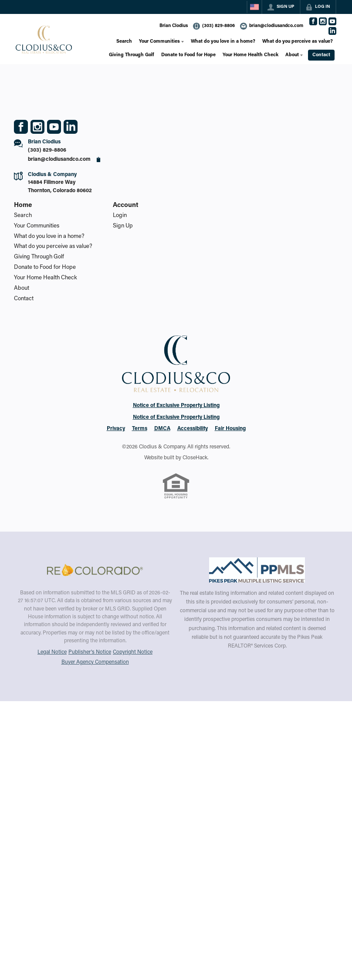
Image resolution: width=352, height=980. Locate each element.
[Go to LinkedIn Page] (332, 31)
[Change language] (254, 7)
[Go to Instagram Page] (323, 21)
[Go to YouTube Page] (332, 21)
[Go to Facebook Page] (313, 21)
